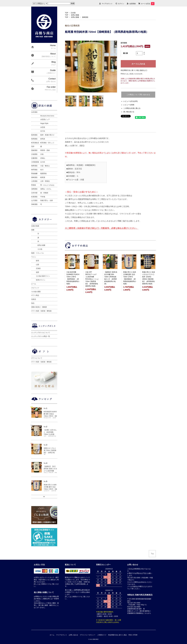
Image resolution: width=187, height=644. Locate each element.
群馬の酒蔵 (75, 15)
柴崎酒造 (85, 17)
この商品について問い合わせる (138, 95)
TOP (67, 13)
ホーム (52, 635)
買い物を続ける (129, 112)
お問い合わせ (73, 635)
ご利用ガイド (102, 635)
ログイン (121, 4)
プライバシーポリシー (88, 635)
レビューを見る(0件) (131, 101)
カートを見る (148, 4)
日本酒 (73, 13)
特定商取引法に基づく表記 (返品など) (134, 70)
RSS (130, 635)
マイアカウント (107, 4)
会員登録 (133, 4)
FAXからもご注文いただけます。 (132, 74)
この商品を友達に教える (132, 108)
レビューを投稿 (129, 105)
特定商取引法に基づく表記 (117, 635)
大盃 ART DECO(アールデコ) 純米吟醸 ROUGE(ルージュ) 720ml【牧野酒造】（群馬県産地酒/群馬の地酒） (92, 279)
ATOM (135, 635)
